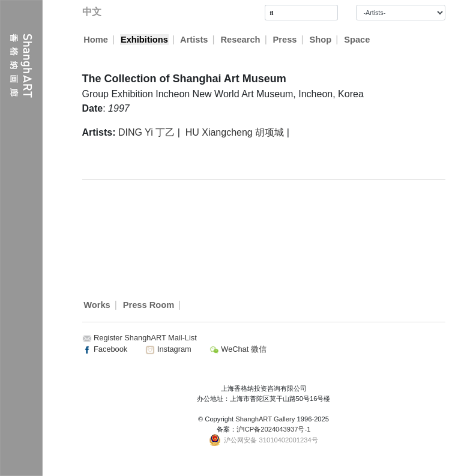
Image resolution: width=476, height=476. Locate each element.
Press (285, 40)
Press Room (149, 305)
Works (97, 305)
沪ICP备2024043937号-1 (274, 429)
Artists (194, 40)
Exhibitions (144, 40)
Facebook (105, 349)
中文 (92, 12)
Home (96, 40)
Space (357, 40)
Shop (321, 40)
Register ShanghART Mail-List (145, 338)
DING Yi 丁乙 (146, 132)
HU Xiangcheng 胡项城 (235, 132)
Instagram (168, 349)
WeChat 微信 (238, 349)
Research (241, 40)
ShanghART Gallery (265, 419)
